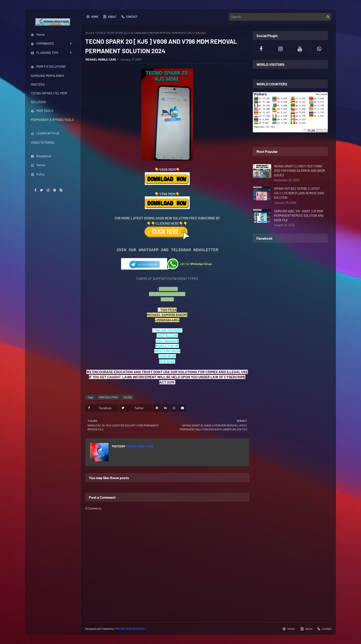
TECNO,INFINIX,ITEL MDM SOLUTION (49, 98)
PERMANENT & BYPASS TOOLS (52, 120)
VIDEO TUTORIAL (43, 142)
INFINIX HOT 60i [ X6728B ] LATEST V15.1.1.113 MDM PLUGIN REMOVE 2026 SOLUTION (299, 193)
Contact (129, 17)
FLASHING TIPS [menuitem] (45, 53)
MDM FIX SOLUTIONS (48, 66)
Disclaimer (41, 156)
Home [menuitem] (38, 34)
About (110, 17)
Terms (38, 165)
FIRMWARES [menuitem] (42, 43)
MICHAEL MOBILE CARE (101, 59)
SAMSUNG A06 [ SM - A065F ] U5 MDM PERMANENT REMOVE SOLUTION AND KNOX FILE (299, 216)
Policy (38, 174)
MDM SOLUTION (108, 397)
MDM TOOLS (42, 111)
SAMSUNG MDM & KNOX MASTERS (47, 80)
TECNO (99, 33)
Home (92, 17)
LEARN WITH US (45, 133)
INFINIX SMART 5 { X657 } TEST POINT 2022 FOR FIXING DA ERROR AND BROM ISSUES (299, 171)
